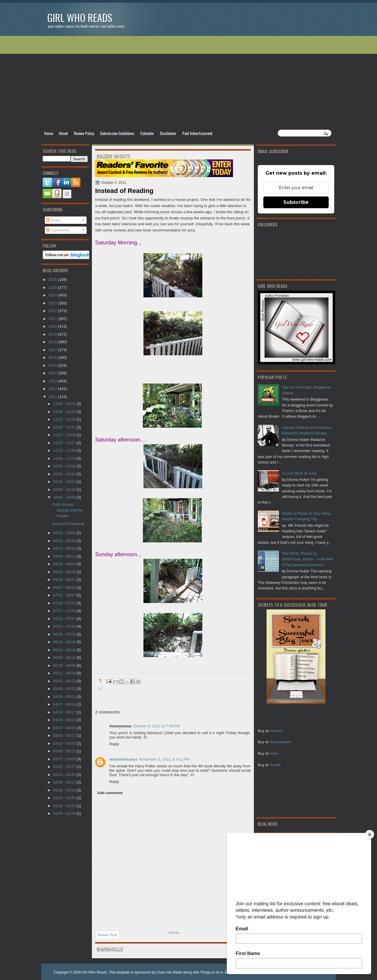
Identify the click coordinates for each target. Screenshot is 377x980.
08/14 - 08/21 (65, 580)
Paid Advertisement (197, 133)
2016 (53, 357)
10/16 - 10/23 (65, 482)
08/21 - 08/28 (65, 572)
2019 (53, 334)
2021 (53, 319)
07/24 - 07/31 (65, 603)
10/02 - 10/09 (65, 497)
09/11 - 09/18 (65, 548)
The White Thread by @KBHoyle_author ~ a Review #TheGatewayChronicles (307, 559)
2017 (53, 350)
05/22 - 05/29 (65, 673)
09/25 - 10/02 (65, 533)
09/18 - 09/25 (65, 541)
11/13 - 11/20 (65, 450)
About (63, 133)
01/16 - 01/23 (65, 806)
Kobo (274, 753)
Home (49, 133)
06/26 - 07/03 (65, 634)
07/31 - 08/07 (65, 595)
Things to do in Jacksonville (222, 972)
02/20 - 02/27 (65, 767)
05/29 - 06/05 (65, 665)
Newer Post (107, 935)
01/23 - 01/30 (65, 798)
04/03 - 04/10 (65, 720)
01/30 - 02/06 (65, 790)
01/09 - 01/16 (65, 813)
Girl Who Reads (80, 17)
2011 (53, 397)
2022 (53, 311)
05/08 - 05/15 (65, 689)
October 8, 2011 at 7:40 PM (156, 726)
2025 (53, 287)
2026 (53, 280)
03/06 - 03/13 (65, 751)
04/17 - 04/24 (65, 704)
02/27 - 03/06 (65, 759)
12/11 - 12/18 (65, 419)
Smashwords (280, 742)
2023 (53, 303)
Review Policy (84, 133)
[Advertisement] (188, 83)
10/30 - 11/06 (65, 466)
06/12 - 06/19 (65, 650)
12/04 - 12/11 (65, 427)
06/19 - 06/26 (65, 642)
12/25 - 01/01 (65, 404)
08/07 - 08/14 (65, 587)
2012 (53, 389)
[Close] (370, 834)
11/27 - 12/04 (65, 435)
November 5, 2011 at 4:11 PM (164, 759)
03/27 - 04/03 (65, 728)
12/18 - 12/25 (65, 412)
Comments (57, 230)
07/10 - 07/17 (65, 619)
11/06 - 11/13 (65, 458)
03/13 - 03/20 (65, 743)
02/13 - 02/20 (65, 775)
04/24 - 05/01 (65, 697)
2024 (53, 295)
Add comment (110, 793)
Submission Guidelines (117, 133)
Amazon (276, 731)
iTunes (275, 765)
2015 (53, 365)
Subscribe (296, 202)
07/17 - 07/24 (65, 611)
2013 (53, 381)
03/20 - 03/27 (65, 735)
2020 (53, 326)
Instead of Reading (68, 524)
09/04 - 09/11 (65, 556)
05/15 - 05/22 (65, 681)
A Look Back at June (299, 473)
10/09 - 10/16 (65, 490)
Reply (114, 744)
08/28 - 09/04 (65, 564)
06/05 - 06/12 (65, 657)
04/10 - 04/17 (65, 712)
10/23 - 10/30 (65, 474)
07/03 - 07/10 (65, 626)
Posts (53, 220)
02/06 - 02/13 (65, 782)
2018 (53, 342)
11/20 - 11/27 (65, 443)
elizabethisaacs (123, 759)
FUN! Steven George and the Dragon (67, 510)
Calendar (147, 133)
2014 (53, 373)
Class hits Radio (170, 972)
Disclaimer (168, 133)
